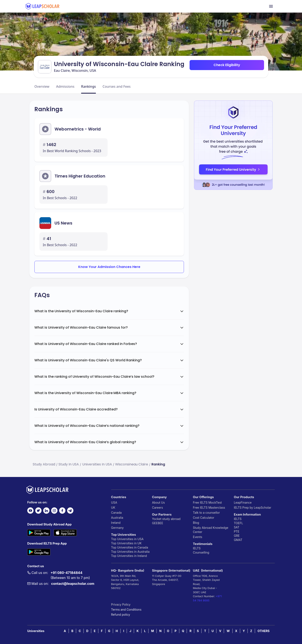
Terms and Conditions (126, 609)
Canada (117, 513)
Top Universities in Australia (130, 552)
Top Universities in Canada (130, 547)
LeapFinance (243, 502)
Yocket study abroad (166, 519)
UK (113, 507)
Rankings (89, 86)
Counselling (201, 552)
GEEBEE (158, 523)
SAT (237, 527)
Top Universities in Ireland (129, 556)
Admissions (65, 86)
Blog (196, 523)
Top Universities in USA (127, 539)
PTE (237, 531)
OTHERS (264, 631)
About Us (158, 502)
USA (114, 502)
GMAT (238, 540)
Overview (42, 86)
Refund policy (121, 615)
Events (198, 537)
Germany (117, 528)
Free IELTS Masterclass (209, 507)
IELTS (197, 548)
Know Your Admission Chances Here (109, 267)
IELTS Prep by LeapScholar (253, 507)
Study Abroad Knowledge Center (211, 530)
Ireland (116, 523)
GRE (237, 536)
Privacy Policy (121, 604)
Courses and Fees (117, 86)
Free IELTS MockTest (207, 502)
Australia (117, 518)
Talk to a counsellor (206, 513)
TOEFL (238, 523)
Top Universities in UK (126, 543)
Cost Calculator (204, 518)
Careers (158, 507)
